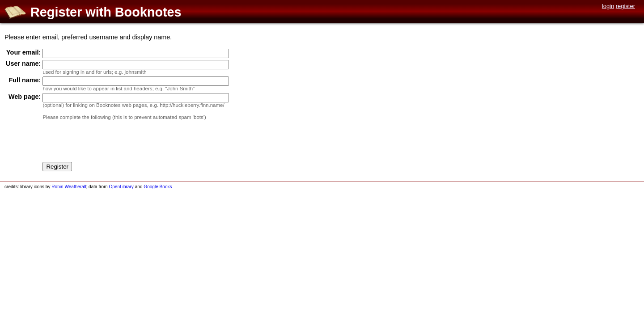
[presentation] (110, 143)
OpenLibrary (121, 187)
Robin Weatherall (69, 187)
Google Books (158, 187)
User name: (23, 64)
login (608, 6)
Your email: (23, 52)
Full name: (25, 80)
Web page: (25, 97)
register (625, 6)
